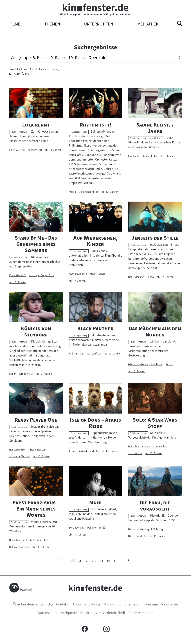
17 (115, 561)
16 (108, 561)
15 (102, 561)
